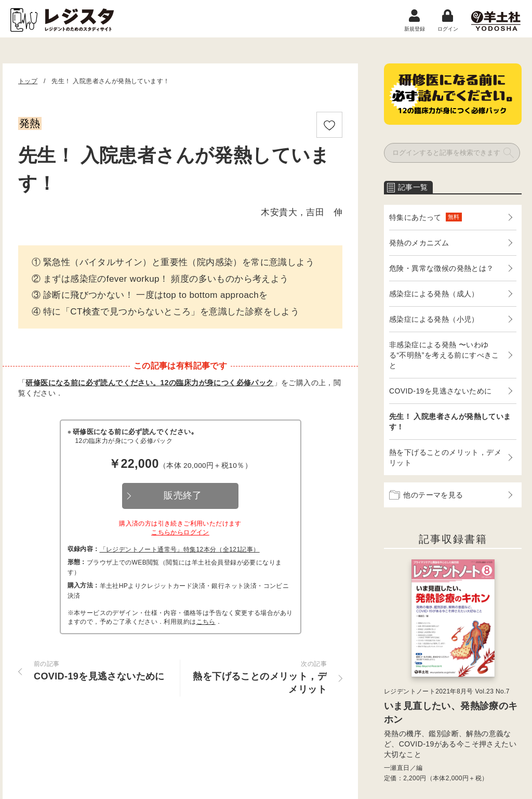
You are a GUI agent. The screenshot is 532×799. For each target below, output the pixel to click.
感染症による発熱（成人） (434, 294)
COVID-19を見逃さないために (440, 391)
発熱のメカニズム (419, 243)
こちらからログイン (180, 532)
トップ (28, 81)
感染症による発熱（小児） (434, 319)
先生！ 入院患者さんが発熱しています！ (450, 422)
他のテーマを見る (426, 495)
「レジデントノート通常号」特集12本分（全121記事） (180, 549)
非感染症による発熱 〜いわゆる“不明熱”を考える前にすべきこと (444, 355)
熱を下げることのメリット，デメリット (445, 457)
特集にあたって (425, 217)
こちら (206, 622)
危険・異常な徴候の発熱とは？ (442, 268)
